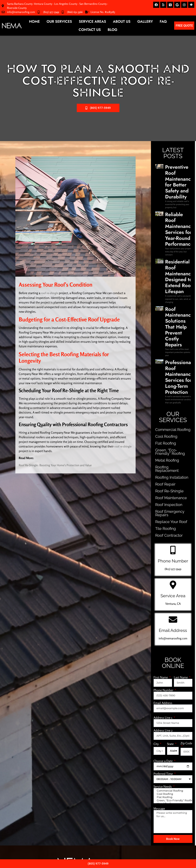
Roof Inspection (165, 369)
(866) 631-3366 (75, 12)
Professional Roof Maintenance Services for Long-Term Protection (177, 257)
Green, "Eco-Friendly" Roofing (173, 664)
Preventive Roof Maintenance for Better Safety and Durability (177, 168)
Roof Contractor (165, 396)
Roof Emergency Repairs (171, 376)
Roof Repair (163, 349)
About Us (122, 21)
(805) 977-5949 (51, 12)
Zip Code (186, 604)
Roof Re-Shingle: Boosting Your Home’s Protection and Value (59, 465)
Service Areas (92, 21)
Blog (112, 30)
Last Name (181, 538)
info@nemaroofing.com (21, 12)
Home (34, 21)
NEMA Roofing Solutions (96, 842)
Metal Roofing (164, 328)
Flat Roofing (163, 311)
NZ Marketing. (117, 848)
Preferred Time (164, 635)
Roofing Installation (167, 342)
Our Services (59, 21)
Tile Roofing (163, 390)
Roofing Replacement (169, 335)
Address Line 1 (163, 578)
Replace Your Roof (167, 383)
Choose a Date (163, 622)
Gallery (145, 21)
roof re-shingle (50, 293)
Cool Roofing (163, 304)
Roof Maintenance (167, 362)
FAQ (163, 21)
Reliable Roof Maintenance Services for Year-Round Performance (177, 190)
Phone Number (164, 551)
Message (159, 672)
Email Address (163, 564)
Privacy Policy (98, 852)
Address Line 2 (163, 591)
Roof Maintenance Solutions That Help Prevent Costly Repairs (177, 235)
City (156, 605)
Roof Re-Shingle (165, 355)
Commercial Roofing (168, 297)
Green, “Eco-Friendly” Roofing (169, 320)
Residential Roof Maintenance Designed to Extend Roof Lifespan (177, 213)
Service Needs (163, 647)
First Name (161, 538)
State (171, 605)
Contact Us (90, 30)
